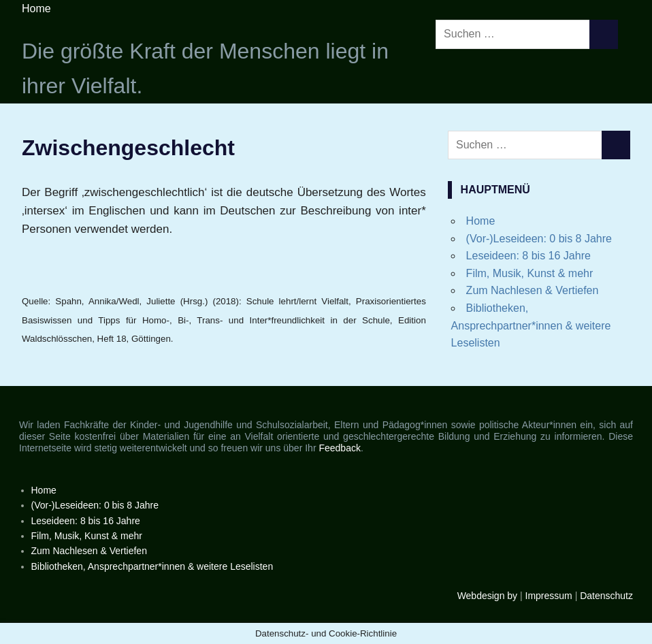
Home (36, 9)
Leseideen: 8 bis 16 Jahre (528, 256)
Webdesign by (487, 596)
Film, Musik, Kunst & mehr (530, 273)
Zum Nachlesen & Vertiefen (533, 290)
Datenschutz (606, 596)
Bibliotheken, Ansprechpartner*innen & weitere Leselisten (531, 325)
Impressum (549, 596)
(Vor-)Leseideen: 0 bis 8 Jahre (539, 239)
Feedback (339, 448)
